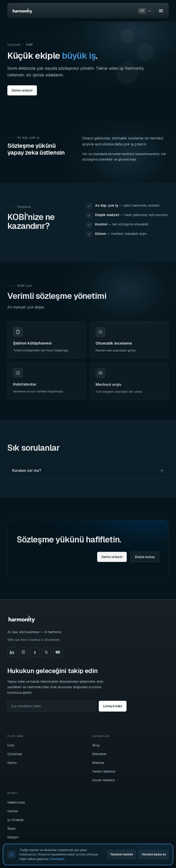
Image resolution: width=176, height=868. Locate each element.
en (150, 11)
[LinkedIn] (12, 652)
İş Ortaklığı (15, 820)
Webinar (98, 763)
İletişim (13, 837)
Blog (96, 745)
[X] (46, 652)
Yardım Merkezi (104, 771)
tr (142, 11)
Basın (12, 828)
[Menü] (161, 11)
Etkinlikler (99, 754)
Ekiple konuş (145, 559)
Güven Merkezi (103, 780)
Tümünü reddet (121, 854)
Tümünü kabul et (154, 854)
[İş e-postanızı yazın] (52, 706)
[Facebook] (35, 652)
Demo (12, 763)
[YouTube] (58, 652)
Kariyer (13, 811)
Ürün (11, 745)
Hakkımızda (16, 802)
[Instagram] (23, 652)
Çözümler (14, 45)
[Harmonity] (22, 11)
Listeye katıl (113, 706)
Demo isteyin (22, 90)
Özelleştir (57, 859)
